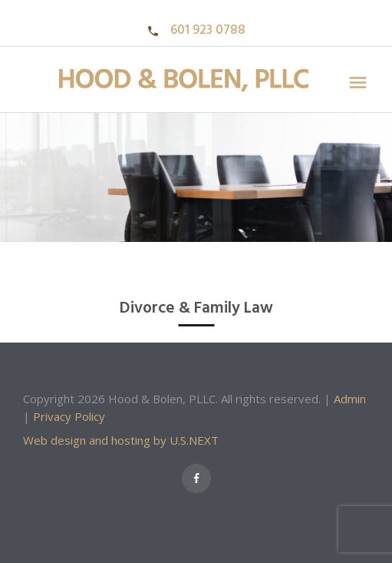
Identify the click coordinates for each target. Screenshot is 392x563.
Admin (350, 399)
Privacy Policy (69, 416)
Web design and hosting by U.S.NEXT (121, 440)
